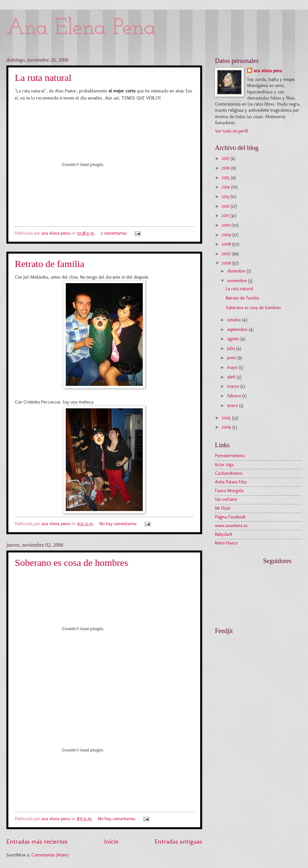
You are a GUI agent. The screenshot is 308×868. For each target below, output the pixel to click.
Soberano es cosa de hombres (71, 563)
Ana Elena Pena (81, 28)
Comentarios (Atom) (50, 855)
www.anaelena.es (231, 526)
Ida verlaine (226, 499)
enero (233, 406)
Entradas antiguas (178, 842)
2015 (226, 178)
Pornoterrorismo (230, 456)
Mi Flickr (223, 508)
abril (232, 377)
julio (232, 348)
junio (232, 358)
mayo (233, 367)
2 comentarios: (115, 233)
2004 (227, 427)
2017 (226, 158)
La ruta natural (43, 78)
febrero (235, 396)
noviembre (238, 281)
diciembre (237, 271)
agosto (234, 339)
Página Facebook (230, 517)
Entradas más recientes (37, 842)
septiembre (238, 330)
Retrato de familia (50, 264)
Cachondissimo (229, 473)
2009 (227, 235)
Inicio (111, 842)
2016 (226, 168)
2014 (226, 187)
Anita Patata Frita (231, 482)
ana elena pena (268, 71)
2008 (227, 244)
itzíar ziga (224, 465)
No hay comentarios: (119, 524)
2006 (227, 263)
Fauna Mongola (229, 491)
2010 (227, 225)
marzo (234, 386)
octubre (235, 320)
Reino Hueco (226, 543)
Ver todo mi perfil (232, 131)
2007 (227, 254)
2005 (227, 418)
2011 (226, 216)
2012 (226, 206)
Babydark (224, 534)
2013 (226, 197)
